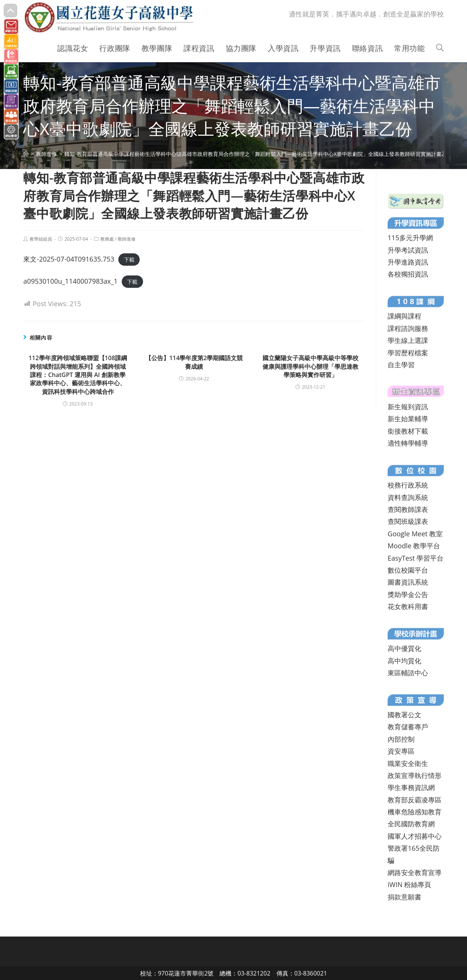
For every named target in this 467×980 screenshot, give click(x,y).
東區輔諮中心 (408, 673)
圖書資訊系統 (408, 582)
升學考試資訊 (408, 250)
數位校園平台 (408, 570)
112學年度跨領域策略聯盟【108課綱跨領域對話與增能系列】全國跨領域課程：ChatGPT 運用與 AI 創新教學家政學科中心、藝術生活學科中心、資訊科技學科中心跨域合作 (78, 375)
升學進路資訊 (408, 262)
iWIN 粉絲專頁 (409, 884)
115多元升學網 (410, 238)
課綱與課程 (404, 316)
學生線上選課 (408, 340)
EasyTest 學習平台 (416, 558)
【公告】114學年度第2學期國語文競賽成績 (194, 362)
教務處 (107, 239)
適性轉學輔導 (408, 443)
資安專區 (401, 751)
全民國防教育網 (411, 824)
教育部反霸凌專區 (415, 800)
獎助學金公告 (408, 594)
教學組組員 (41, 239)
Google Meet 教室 (415, 534)
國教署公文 (404, 715)
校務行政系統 (408, 485)
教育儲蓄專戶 (408, 727)
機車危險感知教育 (415, 812)
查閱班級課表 (408, 521)
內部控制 (401, 739)
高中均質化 (404, 661)
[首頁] (26, 154)
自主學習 (401, 365)
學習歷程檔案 (408, 353)
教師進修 (127, 239)
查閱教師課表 (408, 509)
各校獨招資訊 (408, 274)
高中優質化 (404, 648)
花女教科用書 (408, 606)
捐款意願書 (404, 897)
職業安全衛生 (408, 763)
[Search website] (440, 48)
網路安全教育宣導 (415, 872)
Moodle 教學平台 (414, 546)
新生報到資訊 (408, 407)
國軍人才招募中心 (415, 836)
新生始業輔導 (408, 419)
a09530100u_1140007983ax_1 (70, 281)
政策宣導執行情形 (415, 775)
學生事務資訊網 (411, 787)
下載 (129, 260)
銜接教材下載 (408, 431)
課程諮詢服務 (408, 328)
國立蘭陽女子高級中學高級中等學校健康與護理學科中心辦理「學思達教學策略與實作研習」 (310, 366)
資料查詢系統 (408, 497)
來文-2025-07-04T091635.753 (69, 259)
